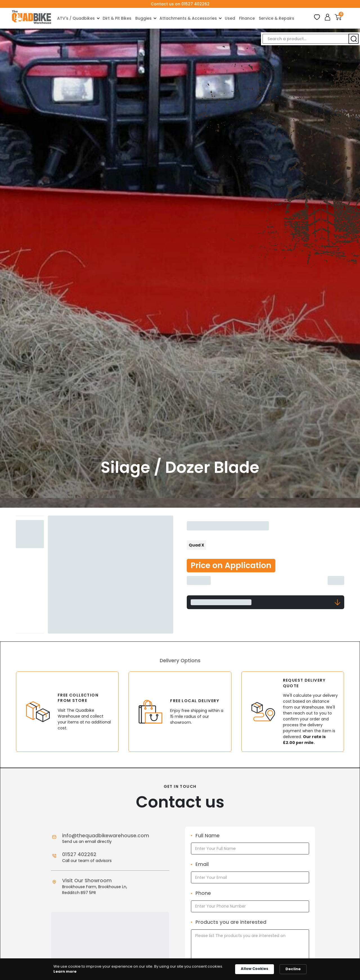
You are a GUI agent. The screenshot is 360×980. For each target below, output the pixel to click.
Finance (247, 18)
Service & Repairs (276, 18)
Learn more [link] (65, 972)
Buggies (143, 18)
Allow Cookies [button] (255, 969)
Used (230, 18)
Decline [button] (293, 969)
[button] (78, 18)
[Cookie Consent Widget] (180, 969)
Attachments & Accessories (188, 18)
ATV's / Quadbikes (76, 18)
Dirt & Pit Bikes (117, 18)
